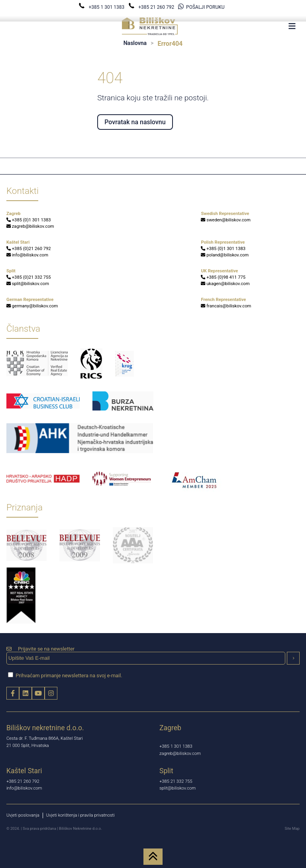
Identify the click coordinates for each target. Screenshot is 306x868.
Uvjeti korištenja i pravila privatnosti (80, 815)
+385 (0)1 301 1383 (29, 220)
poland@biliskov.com (225, 255)
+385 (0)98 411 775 (223, 277)
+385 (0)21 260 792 (29, 249)
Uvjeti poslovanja (23, 815)
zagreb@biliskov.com (30, 226)
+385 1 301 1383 (102, 7)
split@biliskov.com (28, 284)
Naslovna (135, 43)
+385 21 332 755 (176, 781)
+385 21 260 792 (152, 7)
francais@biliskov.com (226, 306)
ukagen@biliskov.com (225, 284)
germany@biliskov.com (32, 306)
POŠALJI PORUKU (201, 7)
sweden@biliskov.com (226, 220)
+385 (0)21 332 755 (29, 277)
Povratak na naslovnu (135, 122)
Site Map (292, 828)
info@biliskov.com (27, 255)
